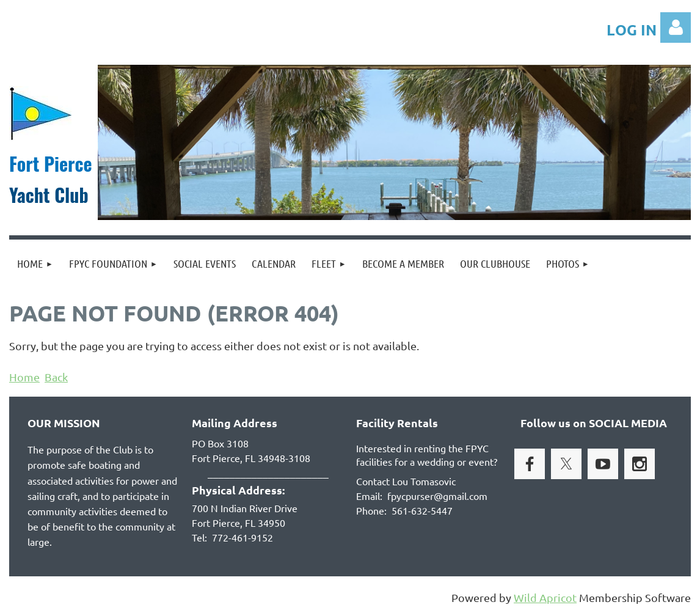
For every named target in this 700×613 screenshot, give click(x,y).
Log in (676, 28)
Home (24, 377)
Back (56, 377)
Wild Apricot (545, 597)
